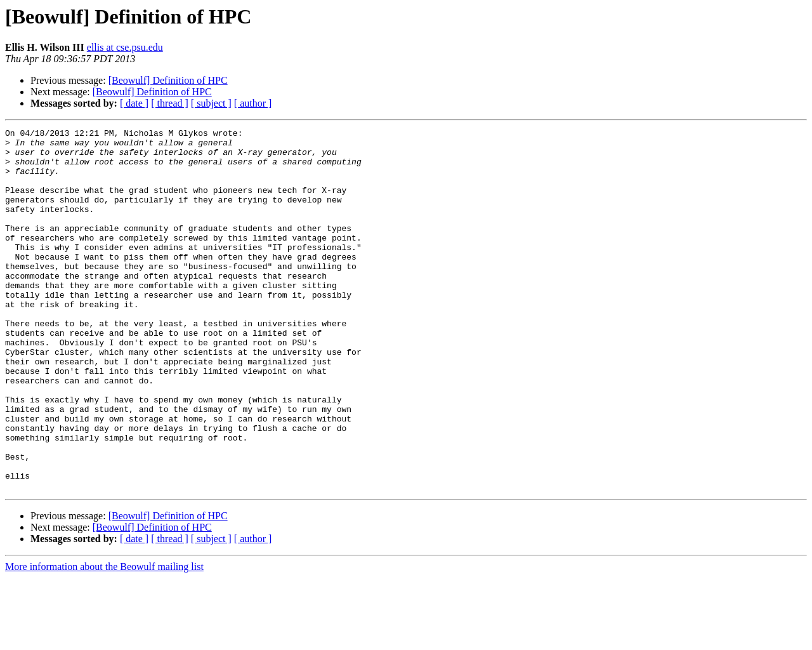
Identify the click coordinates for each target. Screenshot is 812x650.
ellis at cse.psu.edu (125, 47)
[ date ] (134, 103)
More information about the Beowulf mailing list (104, 639)
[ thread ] (170, 103)
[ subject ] (211, 103)
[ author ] (253, 103)
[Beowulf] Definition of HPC (168, 80)
